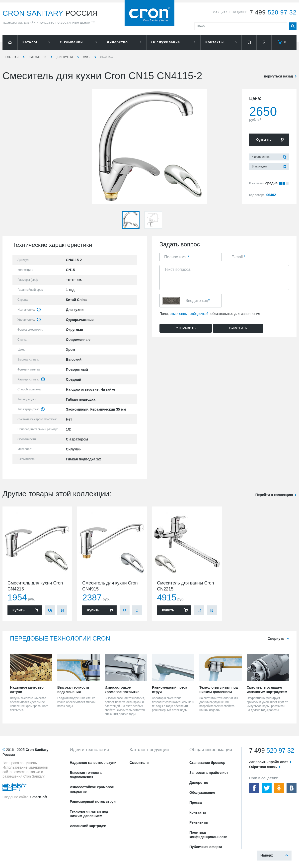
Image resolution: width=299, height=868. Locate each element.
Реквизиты (199, 822)
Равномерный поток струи (93, 801)
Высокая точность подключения (86, 775)
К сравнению (261, 157)
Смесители (38, 57)
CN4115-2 (107, 57)
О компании (71, 42)
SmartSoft (38, 797)
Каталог (30, 42)
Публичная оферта (206, 847)
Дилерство (117, 42)
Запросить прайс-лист (209, 773)
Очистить (238, 328)
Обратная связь (263, 767)
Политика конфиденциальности (208, 835)
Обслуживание (166, 42)
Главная (12, 57)
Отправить (186, 328)
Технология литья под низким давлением (89, 814)
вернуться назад (279, 76)
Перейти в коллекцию (274, 495)
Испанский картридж (88, 826)
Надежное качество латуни (93, 763)
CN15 (87, 57)
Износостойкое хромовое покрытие (92, 789)
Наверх (267, 855)
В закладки (259, 166)
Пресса (196, 802)
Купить (263, 140)
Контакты (215, 42)
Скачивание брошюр (207, 763)
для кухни (65, 57)
